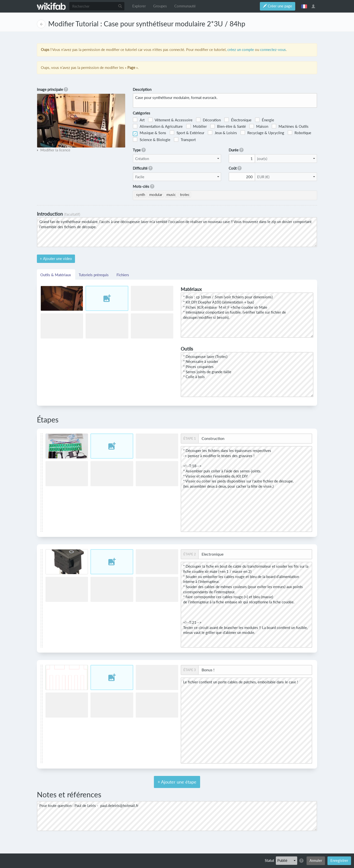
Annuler (316, 860)
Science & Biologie (152, 139)
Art (139, 120)
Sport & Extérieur (187, 133)
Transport (185, 139)
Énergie (265, 120)
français (304, 6)
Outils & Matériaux (56, 275)
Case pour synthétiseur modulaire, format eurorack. (225, 100)
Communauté (185, 6)
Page (41, 24)
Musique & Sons (149, 133)
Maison (259, 126)
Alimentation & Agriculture (158, 126)
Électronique (238, 120)
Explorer (139, 6)
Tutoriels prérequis (94, 275)
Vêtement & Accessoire (170, 120)
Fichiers (123, 275)
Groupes (160, 6)
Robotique (299, 133)
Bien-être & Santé (228, 126)
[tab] (54, 150)
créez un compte (241, 50)
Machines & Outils (290, 126)
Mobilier (196, 126)
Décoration (208, 120)
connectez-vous (273, 50)
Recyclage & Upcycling (262, 133)
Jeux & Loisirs (222, 133)
